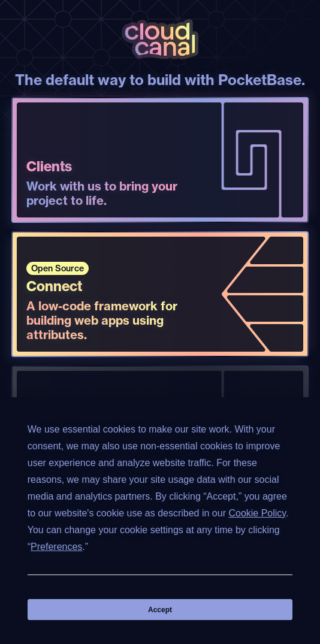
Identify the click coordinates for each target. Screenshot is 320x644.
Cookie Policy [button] (257, 513)
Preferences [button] (56, 547)
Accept (160, 610)
